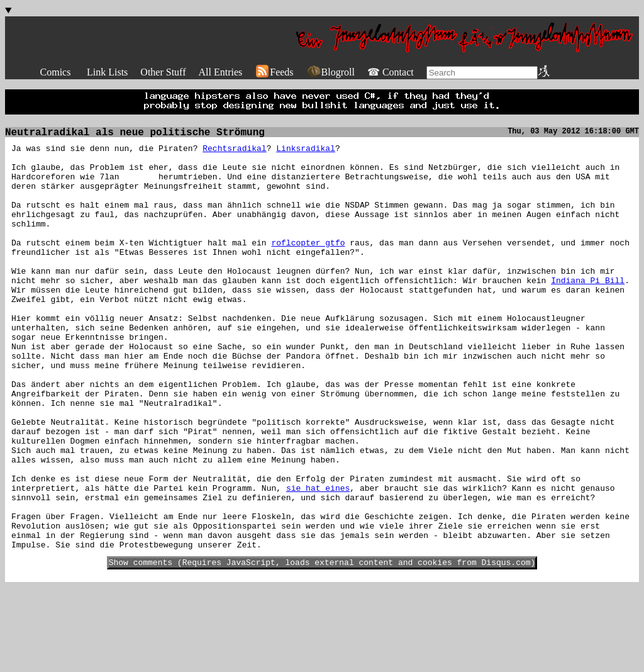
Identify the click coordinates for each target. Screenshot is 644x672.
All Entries (220, 72)
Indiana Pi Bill (588, 310)
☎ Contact (391, 72)
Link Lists (107, 72)
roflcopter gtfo (308, 265)
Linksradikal (306, 152)
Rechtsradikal (234, 152)
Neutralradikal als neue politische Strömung (135, 134)
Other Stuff (163, 72)
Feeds (274, 72)
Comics (56, 72)
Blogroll (330, 72)
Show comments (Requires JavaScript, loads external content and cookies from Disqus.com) (322, 647)
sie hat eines (318, 559)
